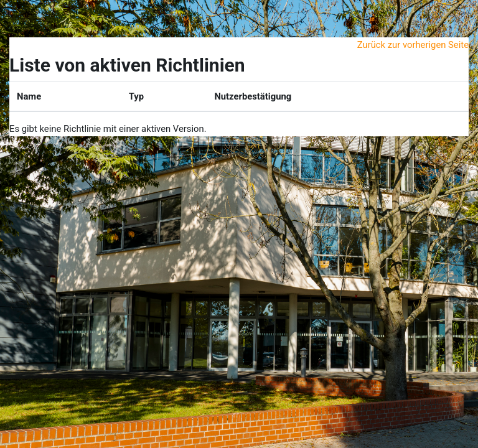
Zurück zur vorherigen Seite (413, 45)
